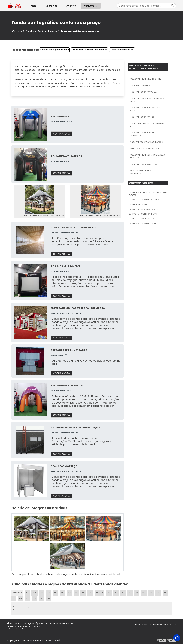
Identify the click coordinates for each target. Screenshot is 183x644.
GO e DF (101, 592)
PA (117, 592)
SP (49, 592)
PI (14, 598)
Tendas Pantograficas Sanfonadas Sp (147, 125)
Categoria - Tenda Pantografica (144, 200)
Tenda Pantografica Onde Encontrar (143, 134)
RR (35, 598)
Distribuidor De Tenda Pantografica (89, 50)
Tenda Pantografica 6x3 (142, 117)
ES (42, 592)
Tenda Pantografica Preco (143, 164)
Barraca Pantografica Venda (55, 50)
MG (35, 592)
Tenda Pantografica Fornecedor (146, 142)
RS (70, 592)
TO (49, 598)
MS (160, 592)
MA (145, 592)
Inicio (137, 623)
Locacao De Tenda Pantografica (146, 79)
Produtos (91, 6)
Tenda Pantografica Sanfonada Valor (146, 109)
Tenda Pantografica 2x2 (122, 50)
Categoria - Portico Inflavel (142, 219)
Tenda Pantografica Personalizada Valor (147, 100)
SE (42, 598)
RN (20, 598)
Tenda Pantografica (140, 85)
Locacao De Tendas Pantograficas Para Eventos (147, 156)
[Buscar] (172, 6)
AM (110, 592)
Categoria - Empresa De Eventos (144, 209)
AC (124, 592)
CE (91, 592)
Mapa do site (170, 623)
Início (33, 6)
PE (77, 592)
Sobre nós (146, 623)
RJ (28, 592)
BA (84, 592)
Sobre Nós (51, 6)
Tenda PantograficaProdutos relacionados (144, 67)
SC (63, 592)
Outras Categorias (141, 183)
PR (56, 592)
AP (138, 592)
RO (28, 598)
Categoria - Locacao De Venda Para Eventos (148, 194)
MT (153, 592)
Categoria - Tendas (138, 204)
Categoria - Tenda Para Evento (143, 223)
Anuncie (71, 6)
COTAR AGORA (61, 134)
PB (167, 592)
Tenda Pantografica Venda (143, 92)
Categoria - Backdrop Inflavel (143, 214)
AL (131, 592)
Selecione (17, 592)
